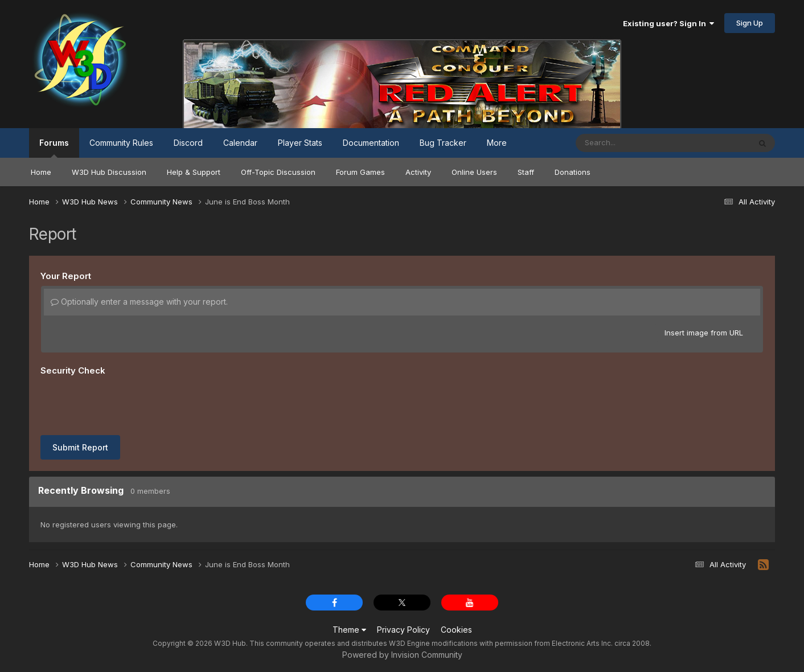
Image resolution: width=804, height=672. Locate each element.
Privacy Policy (403, 630)
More (497, 143)
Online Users (474, 172)
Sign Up (750, 23)
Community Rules (121, 143)
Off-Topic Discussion (278, 172)
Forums (54, 148)
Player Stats (300, 143)
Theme (349, 630)
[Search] (632, 143)
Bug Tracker (443, 143)
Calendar (240, 143)
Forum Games (360, 172)
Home (41, 172)
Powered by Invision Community (402, 655)
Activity (418, 172)
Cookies (456, 630)
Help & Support (194, 172)
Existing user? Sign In (668, 23)
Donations (573, 172)
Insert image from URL (704, 333)
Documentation (371, 143)
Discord (188, 143)
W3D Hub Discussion (109, 172)
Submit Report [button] (80, 447)
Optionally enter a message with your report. (139, 302)
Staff (526, 172)
